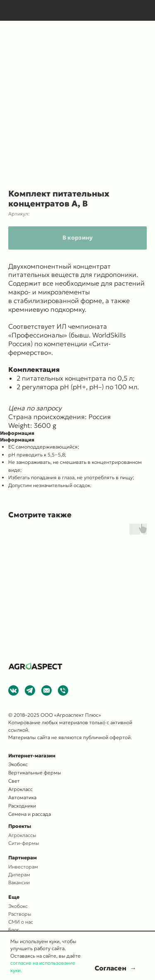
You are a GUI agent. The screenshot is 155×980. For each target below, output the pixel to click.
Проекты (20, 826)
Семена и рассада (30, 814)
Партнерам (23, 857)
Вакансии (19, 882)
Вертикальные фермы (35, 773)
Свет (14, 781)
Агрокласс (20, 789)
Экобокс (18, 906)
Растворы (20, 914)
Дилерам (19, 874)
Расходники (22, 806)
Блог (14, 930)
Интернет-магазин (32, 756)
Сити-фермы (24, 843)
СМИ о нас (21, 922)
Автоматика (22, 797)
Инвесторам (23, 867)
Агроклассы (22, 835)
